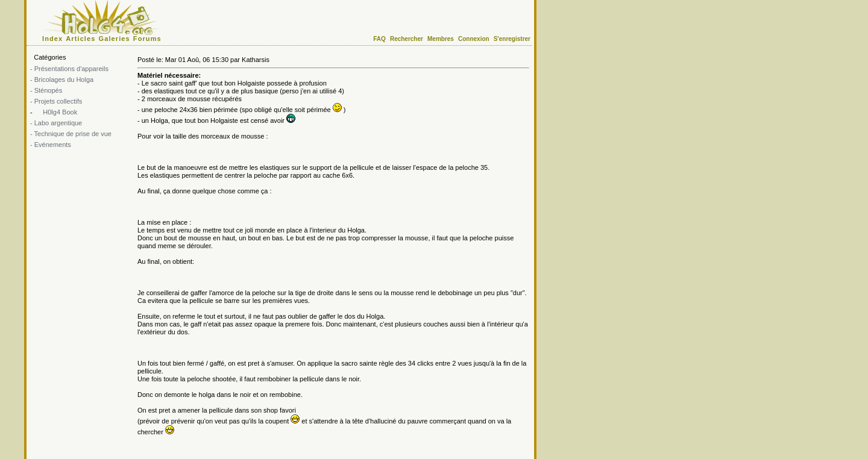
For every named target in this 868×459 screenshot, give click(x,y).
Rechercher (407, 39)
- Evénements (51, 145)
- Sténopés (46, 90)
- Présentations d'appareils (69, 69)
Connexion (474, 39)
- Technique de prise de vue (71, 134)
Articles (80, 39)
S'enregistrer (512, 39)
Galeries (115, 39)
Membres (441, 39)
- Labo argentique (56, 123)
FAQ (379, 39)
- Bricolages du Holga (62, 80)
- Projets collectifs (56, 101)
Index (52, 39)
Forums (147, 39)
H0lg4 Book (59, 112)
